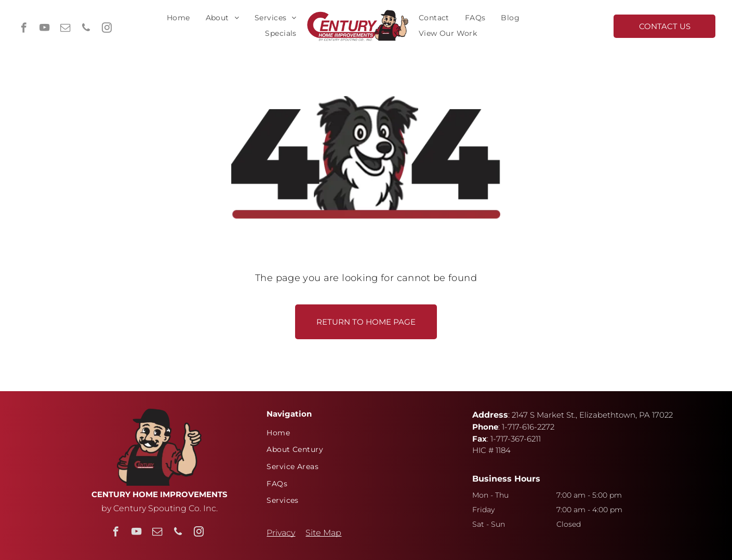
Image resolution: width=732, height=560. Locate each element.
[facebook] (24, 29)
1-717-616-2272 (528, 427)
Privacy (281, 533)
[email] (65, 29)
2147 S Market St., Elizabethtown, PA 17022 (592, 415)
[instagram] (107, 29)
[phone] (86, 29)
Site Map (323, 533)
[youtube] (44, 29)
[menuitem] (178, 18)
